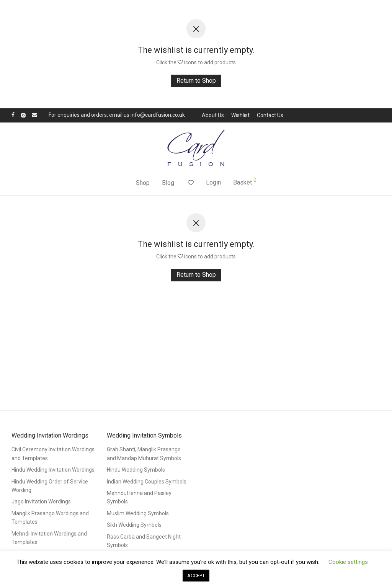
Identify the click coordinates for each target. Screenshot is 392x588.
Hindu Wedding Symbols (136, 470)
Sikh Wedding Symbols (134, 525)
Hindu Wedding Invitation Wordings (53, 470)
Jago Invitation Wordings (41, 501)
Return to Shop (196, 81)
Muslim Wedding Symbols (138, 513)
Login (213, 182)
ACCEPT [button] (196, 576)
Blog (168, 183)
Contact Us (270, 115)
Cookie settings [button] (348, 562)
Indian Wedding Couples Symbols (147, 482)
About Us (213, 115)
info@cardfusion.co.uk (158, 115)
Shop (143, 183)
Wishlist (240, 115)
